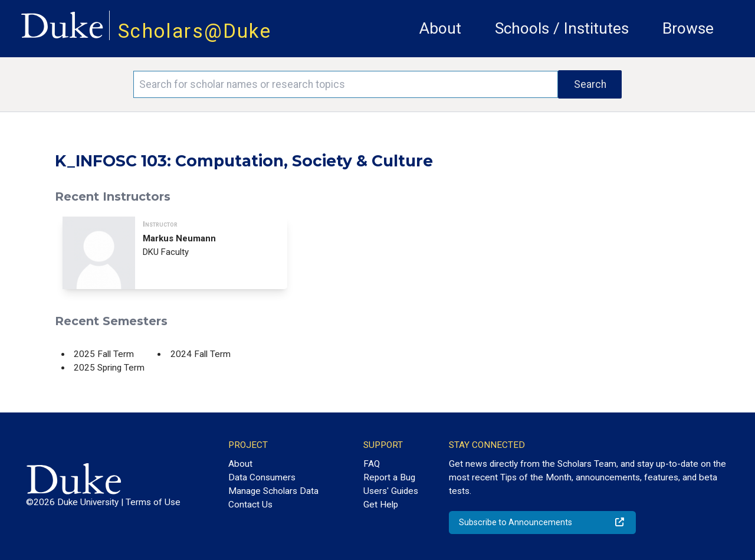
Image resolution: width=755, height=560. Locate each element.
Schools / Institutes (562, 28)
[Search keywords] (346, 84)
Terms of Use (153, 502)
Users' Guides (391, 491)
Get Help (381, 505)
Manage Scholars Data (273, 491)
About (440, 28)
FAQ (372, 464)
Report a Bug (389, 477)
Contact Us (250, 505)
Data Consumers (262, 477)
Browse (688, 28)
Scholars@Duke (195, 31)
